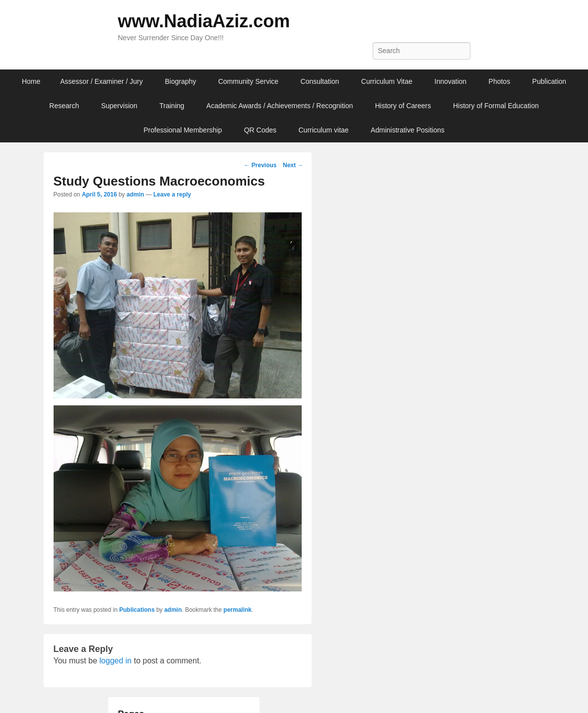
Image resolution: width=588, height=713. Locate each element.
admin (135, 194)
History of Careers (403, 106)
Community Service (248, 81)
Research (64, 106)
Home (31, 81)
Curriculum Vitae (387, 81)
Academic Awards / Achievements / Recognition (280, 106)
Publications (137, 610)
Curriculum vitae (324, 130)
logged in (115, 661)
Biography (180, 81)
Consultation (320, 81)
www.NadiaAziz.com (204, 21)
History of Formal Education (496, 106)
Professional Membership (183, 130)
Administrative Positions (408, 130)
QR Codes (260, 130)
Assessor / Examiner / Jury (101, 81)
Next (293, 165)
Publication (550, 81)
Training (172, 106)
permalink (237, 610)
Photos (500, 81)
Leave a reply (172, 194)
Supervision (119, 106)
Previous (260, 165)
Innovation (451, 81)
